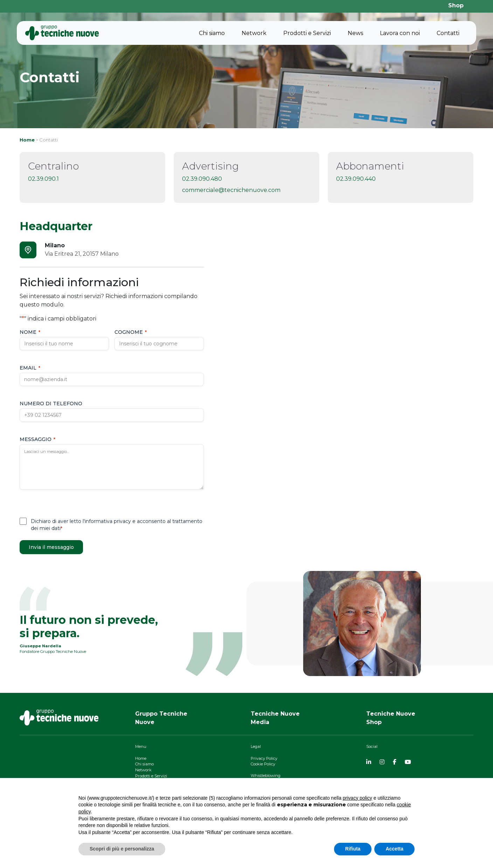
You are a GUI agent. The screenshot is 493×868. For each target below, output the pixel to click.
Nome (30, 332)
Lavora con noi (400, 33)
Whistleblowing (266, 776)
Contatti (448, 33)
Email (30, 368)
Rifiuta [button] (353, 849)
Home (27, 140)
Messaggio (37, 439)
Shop (456, 5)
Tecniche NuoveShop (391, 718)
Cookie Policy (263, 764)
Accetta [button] (394, 849)
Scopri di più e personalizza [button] (122, 849)
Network (254, 33)
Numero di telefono (51, 404)
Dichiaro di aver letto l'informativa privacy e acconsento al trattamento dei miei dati (117, 525)
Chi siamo (212, 33)
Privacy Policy (264, 758)
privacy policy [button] (357, 798)
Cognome (131, 332)
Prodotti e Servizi (307, 33)
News (355, 33)
